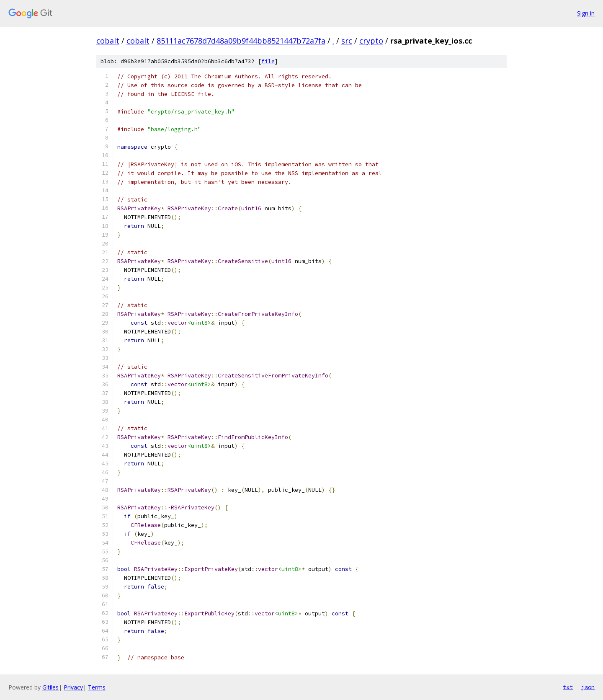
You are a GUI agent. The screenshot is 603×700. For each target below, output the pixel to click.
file (268, 61)
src (347, 41)
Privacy (73, 687)
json (588, 687)
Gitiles (50, 687)
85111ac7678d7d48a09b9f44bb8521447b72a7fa (241, 41)
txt (568, 687)
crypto (371, 41)
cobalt (108, 41)
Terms (97, 687)
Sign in (586, 13)
